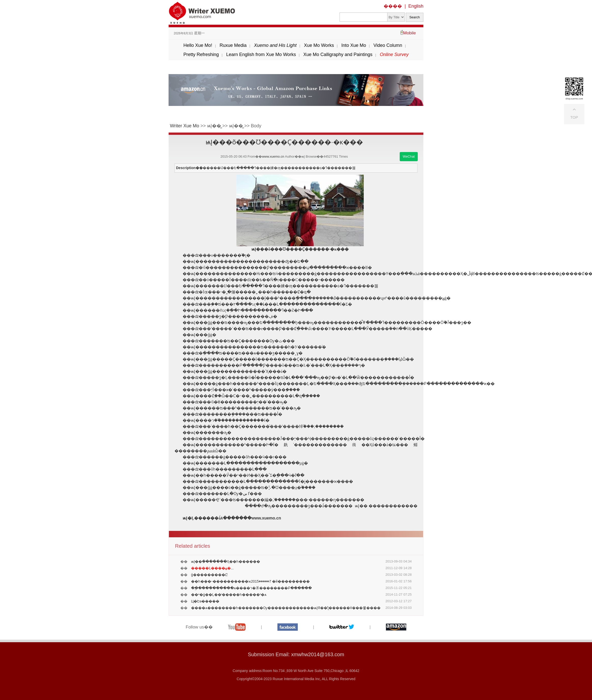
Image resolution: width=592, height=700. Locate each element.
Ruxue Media (233, 45)
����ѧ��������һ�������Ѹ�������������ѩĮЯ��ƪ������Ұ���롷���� (286, 608)
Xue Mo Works (319, 45)
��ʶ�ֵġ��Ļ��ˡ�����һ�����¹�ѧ (229, 595)
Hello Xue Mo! (198, 45)
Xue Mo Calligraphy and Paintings (338, 54)
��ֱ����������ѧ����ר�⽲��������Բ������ (251, 588)
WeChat (409, 156)
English (416, 6)
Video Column (388, 45)
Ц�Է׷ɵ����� (205, 601)
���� (393, 6)
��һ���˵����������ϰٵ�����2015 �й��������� (250, 581)
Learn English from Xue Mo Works (261, 54)
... (212, 568)
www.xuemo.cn (273, 156)
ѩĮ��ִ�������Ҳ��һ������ (226, 561)
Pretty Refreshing (201, 54)
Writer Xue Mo (185, 126)
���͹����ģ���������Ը (209, 575)
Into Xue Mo (354, 45)
